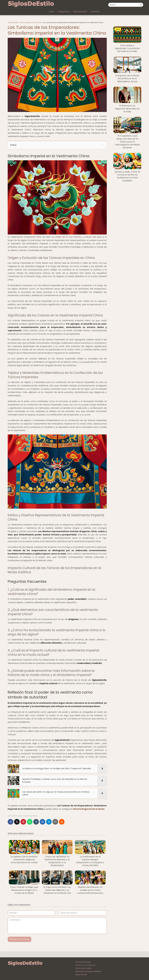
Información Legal (83, 962)
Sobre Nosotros (80, 12)
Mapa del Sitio (81, 975)
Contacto (95, 12)
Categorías (63, 12)
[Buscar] (141, 5)
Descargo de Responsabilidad (88, 971)
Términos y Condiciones (86, 965)
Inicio (52, 12)
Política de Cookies (83, 968)
